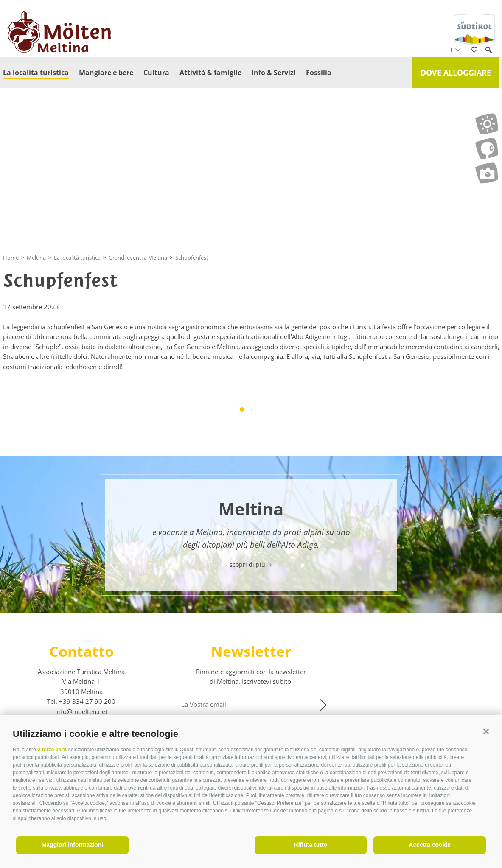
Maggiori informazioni (72, 845)
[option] (251, 535)
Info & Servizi (274, 73)
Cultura (156, 73)
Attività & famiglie (210, 73)
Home (11, 258)
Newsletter (251, 651)
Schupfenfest (192, 258)
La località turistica (36, 73)
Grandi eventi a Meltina (138, 258)
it (454, 50)
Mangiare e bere (106, 73)
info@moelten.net (81, 711)
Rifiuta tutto (311, 845)
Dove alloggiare (456, 73)
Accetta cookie (430, 845)
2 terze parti (52, 750)
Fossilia (319, 73)
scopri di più (251, 564)
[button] (486, 732)
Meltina (36, 258)
